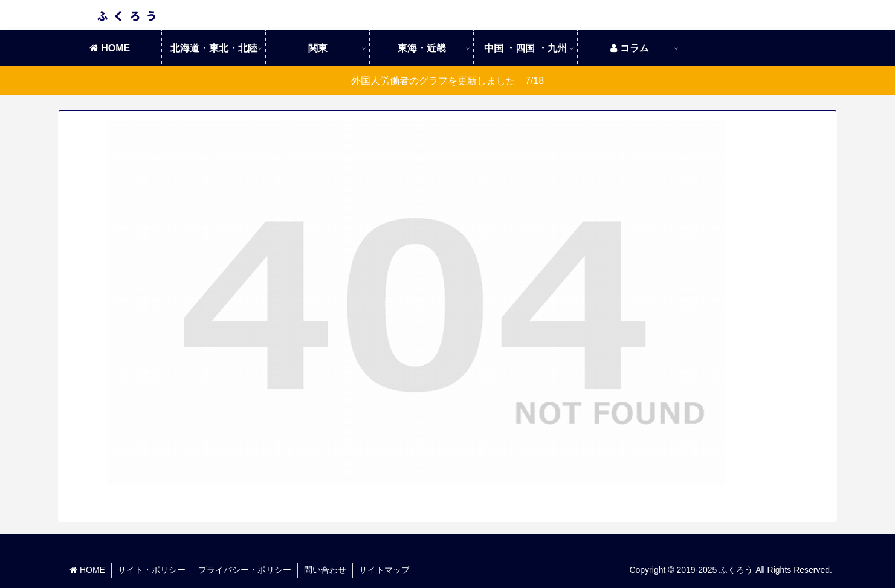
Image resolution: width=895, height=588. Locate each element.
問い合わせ (325, 570)
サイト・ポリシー (152, 570)
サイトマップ (384, 570)
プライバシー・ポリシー (245, 570)
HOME (87, 570)
